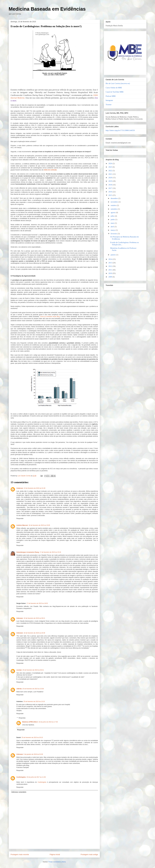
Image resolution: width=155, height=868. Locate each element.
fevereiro (114, 234)
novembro (115, 202)
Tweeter (109, 105)
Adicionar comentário (19, 792)
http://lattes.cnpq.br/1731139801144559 (120, 130)
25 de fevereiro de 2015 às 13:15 (34, 702)
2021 (111, 174)
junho (113, 219)
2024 (111, 163)
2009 (111, 277)
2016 (111, 192)
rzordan (19, 670)
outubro (114, 205)
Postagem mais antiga (89, 854)
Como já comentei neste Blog (50, 317)
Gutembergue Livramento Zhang (28, 552)
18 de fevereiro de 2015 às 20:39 (34, 633)
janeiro (113, 255)
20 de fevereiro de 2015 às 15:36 (33, 689)
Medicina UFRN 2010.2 (30, 722)
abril (113, 227)
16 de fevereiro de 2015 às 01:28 (35, 488)
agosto (113, 212)
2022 (111, 171)
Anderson (20, 488)
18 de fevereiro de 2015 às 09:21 (34, 618)
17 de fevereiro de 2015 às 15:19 (50, 552)
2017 (111, 188)
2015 (111, 195)
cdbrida (19, 689)
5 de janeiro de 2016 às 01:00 (33, 754)
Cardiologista (21, 777)
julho (113, 216)
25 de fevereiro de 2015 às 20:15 (32, 737)
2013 (111, 263)
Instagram (109, 100)
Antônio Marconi (22, 525)
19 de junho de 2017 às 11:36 (36, 777)
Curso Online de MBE (114, 88)
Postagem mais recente (20, 854)
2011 (110, 270)
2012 (111, 266)
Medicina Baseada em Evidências (47, 9)
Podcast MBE (111, 96)
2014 (111, 259)
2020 (111, 178)
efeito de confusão (50, 170)
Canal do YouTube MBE (115, 92)
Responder (20, 519)
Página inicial (55, 854)
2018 (111, 185)
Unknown (20, 618)
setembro (114, 209)
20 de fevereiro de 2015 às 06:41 (33, 670)
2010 (111, 273)
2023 (111, 167)
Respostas (22, 718)
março (113, 230)
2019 (111, 181)
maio (113, 223)
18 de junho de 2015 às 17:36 (48, 722)
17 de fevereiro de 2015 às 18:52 (37, 603)
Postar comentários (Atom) (57, 862)
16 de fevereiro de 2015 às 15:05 (39, 525)
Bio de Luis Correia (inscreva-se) (118, 83)
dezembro (114, 198)
